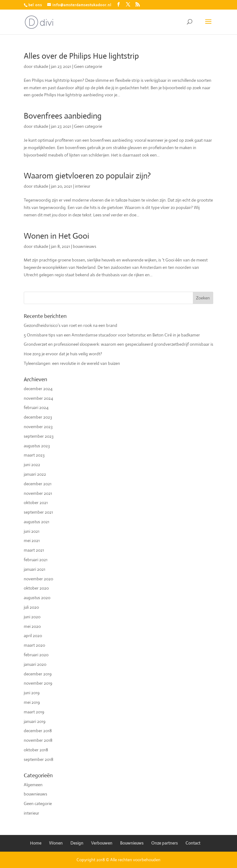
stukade (41, 66)
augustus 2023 (37, 446)
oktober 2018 (36, 750)
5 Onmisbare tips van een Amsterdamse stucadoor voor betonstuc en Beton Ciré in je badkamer (112, 335)
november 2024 (38, 398)
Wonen (56, 843)
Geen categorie (88, 66)
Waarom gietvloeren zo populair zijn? (87, 176)
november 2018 (38, 740)
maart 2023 (34, 455)
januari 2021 (35, 569)
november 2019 (38, 683)
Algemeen (33, 785)
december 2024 (38, 389)
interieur (83, 186)
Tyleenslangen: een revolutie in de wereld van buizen (72, 363)
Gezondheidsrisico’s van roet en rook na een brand (71, 325)
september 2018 (39, 759)
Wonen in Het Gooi (56, 236)
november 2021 (38, 493)
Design (77, 843)
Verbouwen (102, 843)
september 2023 (39, 436)
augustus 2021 (37, 522)
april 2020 (33, 636)
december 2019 (38, 674)
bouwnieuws (85, 246)
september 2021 (38, 512)
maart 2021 (34, 550)
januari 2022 (35, 474)
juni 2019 (32, 693)
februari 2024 (36, 407)
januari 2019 (35, 721)
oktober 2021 (36, 503)
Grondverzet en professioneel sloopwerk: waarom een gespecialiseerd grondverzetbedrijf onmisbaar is (118, 344)
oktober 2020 (36, 588)
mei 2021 (32, 540)
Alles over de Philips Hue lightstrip (81, 56)
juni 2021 (32, 531)
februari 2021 (36, 560)
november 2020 (38, 579)
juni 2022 (32, 465)
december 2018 (38, 731)
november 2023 (38, 427)
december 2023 (38, 417)
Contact (193, 843)
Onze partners (164, 843)
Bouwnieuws (132, 843)
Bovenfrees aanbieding (63, 116)
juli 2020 (31, 607)
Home (36, 843)
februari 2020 (36, 655)
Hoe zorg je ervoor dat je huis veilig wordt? (63, 354)
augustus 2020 (37, 598)
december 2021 (38, 484)
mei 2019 (32, 702)
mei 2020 (32, 626)
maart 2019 (34, 712)
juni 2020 (32, 617)
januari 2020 (35, 664)
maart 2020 (34, 645)
